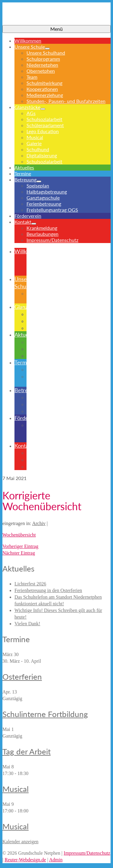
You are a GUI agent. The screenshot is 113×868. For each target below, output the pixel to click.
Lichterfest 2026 (30, 584)
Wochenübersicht (19, 535)
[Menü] (56, 29)
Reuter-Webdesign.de (25, 860)
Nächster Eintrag (19, 553)
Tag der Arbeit (27, 751)
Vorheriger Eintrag (20, 546)
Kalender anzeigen (20, 842)
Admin (56, 860)
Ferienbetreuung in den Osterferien (48, 590)
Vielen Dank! (27, 624)
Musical (16, 789)
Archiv (39, 523)
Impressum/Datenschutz (87, 853)
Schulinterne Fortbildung (45, 714)
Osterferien (22, 677)
